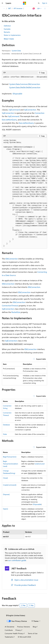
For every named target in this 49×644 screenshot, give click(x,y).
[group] (24, 77)
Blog (34, 627)
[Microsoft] (25, 3)
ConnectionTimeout (10, 305)
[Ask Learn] (34, 9)
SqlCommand (14, 110)
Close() (5, 478)
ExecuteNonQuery (9, 120)
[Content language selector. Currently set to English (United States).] (16, 615)
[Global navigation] (2, 3)
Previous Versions (24, 627)
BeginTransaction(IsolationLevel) (10, 464)
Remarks (7, 32)
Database (6, 425)
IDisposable (17, 94)
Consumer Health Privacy (14, 633)
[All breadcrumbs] (4, 9)
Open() (5, 509)
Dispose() (6, 494)
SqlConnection (30, 110)
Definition (7, 26)
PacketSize (16, 312)
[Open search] (39, 3)
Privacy (18, 630)
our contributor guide (17, 560)
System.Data (16, 51)
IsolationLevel (40, 464)
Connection (40, 113)
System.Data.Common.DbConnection (25, 84)
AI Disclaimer (10, 627)
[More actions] (45, 9)
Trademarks (9, 637)
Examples (7, 29)
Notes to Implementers (12, 35)
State (5, 434)
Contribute (9, 630)
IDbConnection (12, 259)
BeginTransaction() (10, 457)
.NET (9, 8)
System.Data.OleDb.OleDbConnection (25, 87)
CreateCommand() (10, 485)
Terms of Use (33, 633)
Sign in (45, 3)
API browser (18, 8)
